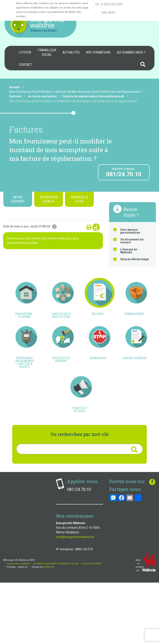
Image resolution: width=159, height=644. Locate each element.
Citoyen (25, 52)
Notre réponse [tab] (18, 199)
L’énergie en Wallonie (129, 251)
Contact (26, 65)
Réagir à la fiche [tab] (79, 199)
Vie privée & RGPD (92, 625)
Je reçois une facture (42, 96)
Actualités (71, 52)
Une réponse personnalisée (130, 231)
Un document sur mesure (132, 241)
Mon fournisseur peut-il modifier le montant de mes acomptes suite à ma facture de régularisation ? (74, 101)
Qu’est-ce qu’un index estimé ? (82, 294)
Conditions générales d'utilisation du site (56, 625)
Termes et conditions (18, 625)
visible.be (49, 628)
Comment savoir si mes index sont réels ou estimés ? (40, 299)
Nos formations (98, 52)
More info (44, 16)
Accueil (14, 87)
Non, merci (109, 13)
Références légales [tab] (49, 199)
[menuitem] (25, 52)
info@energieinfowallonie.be (75, 598)
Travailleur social (47, 52)
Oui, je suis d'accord (109, 4)
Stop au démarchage (135, 259)
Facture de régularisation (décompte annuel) (93, 96)
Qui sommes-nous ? (131, 52)
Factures (15, 96)
